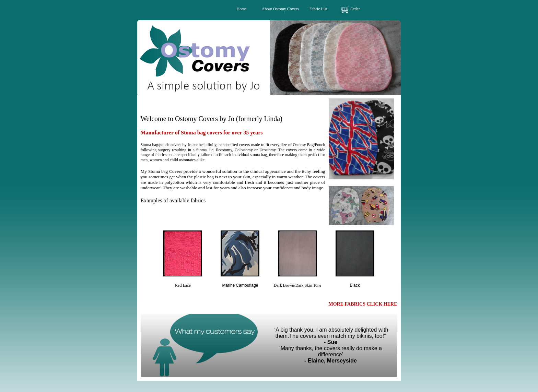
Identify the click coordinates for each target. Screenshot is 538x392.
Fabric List (318, 9)
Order (355, 9)
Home (242, 9)
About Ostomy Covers (281, 9)
